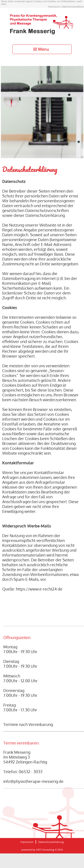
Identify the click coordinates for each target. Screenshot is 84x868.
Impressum (27, 842)
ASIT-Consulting (45, 850)
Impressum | (55, 7)
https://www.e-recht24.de (39, 589)
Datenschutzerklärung (51, 842)
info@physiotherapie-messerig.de (33, 781)
